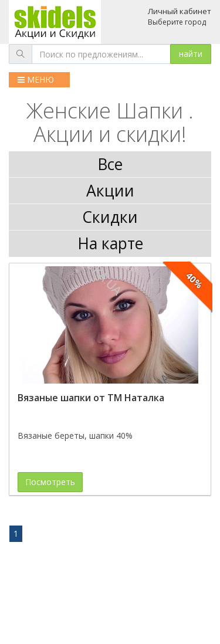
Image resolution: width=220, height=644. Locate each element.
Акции (110, 191)
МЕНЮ (36, 79)
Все (110, 164)
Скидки (110, 217)
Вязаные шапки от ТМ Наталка (91, 398)
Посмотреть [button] (50, 482)
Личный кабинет (180, 11)
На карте (110, 243)
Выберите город (177, 22)
